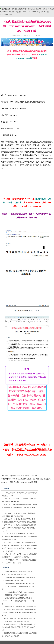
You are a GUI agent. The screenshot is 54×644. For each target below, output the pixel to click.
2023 (3, 482)
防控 (41, 479)
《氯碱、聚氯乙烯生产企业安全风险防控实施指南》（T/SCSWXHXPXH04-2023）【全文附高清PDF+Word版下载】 (27, 12)
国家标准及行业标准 (34, 9)
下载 (35, 482)
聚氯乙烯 (19, 479)
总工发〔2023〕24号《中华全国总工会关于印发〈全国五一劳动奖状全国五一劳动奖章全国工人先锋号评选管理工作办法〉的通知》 (20, 537)
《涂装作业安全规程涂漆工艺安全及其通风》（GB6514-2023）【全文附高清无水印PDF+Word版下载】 (19, 601)
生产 (25, 479)
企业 (29, 479)
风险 (37, 479)
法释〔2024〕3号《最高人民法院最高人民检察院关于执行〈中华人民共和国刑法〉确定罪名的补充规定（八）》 (19, 528)
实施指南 (47, 479)
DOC (25, 482)
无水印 (16, 482)
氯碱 (13, 479)
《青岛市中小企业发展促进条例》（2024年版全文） (21, 607)
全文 (7, 482)
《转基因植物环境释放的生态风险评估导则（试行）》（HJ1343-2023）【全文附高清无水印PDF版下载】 (19, 586)
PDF (21, 482)
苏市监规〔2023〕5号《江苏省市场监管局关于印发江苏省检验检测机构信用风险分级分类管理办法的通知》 (19, 627)
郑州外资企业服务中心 (19, 9)
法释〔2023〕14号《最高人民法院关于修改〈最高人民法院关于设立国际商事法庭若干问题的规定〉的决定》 (20, 507)
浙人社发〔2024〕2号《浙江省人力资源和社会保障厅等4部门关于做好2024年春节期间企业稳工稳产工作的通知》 (19, 613)
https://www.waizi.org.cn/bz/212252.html (23, 475)
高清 (11, 482)
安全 (33, 479)
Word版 (30, 482)
